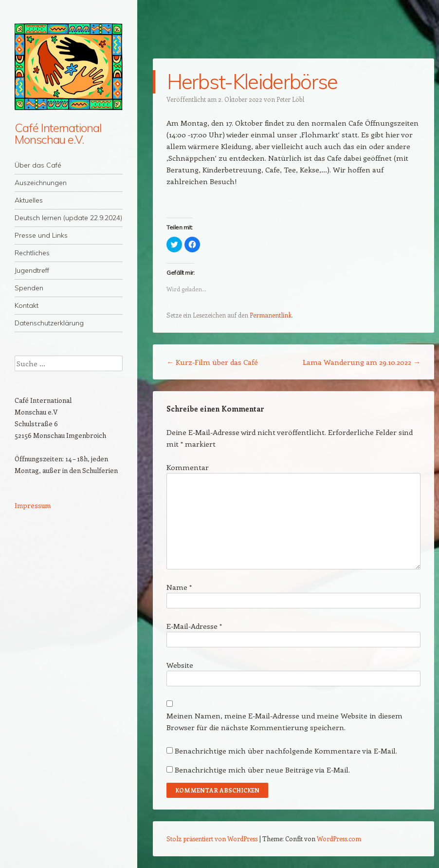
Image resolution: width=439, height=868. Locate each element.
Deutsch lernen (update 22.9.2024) (68, 218)
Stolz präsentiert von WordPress (212, 839)
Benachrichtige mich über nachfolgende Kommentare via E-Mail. (286, 751)
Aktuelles (29, 200)
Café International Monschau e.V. (58, 133)
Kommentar (188, 467)
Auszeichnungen (41, 183)
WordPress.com (339, 839)
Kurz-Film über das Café (212, 362)
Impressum (33, 505)
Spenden (29, 288)
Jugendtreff (32, 270)
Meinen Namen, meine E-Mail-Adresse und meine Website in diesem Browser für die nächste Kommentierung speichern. (284, 721)
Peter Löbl (290, 99)
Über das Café (38, 165)
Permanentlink (271, 315)
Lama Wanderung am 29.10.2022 (362, 362)
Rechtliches (32, 253)
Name (179, 587)
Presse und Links (41, 235)
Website (180, 665)
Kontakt (27, 305)
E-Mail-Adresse (194, 626)
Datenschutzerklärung (49, 323)
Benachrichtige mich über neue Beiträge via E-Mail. (262, 770)
